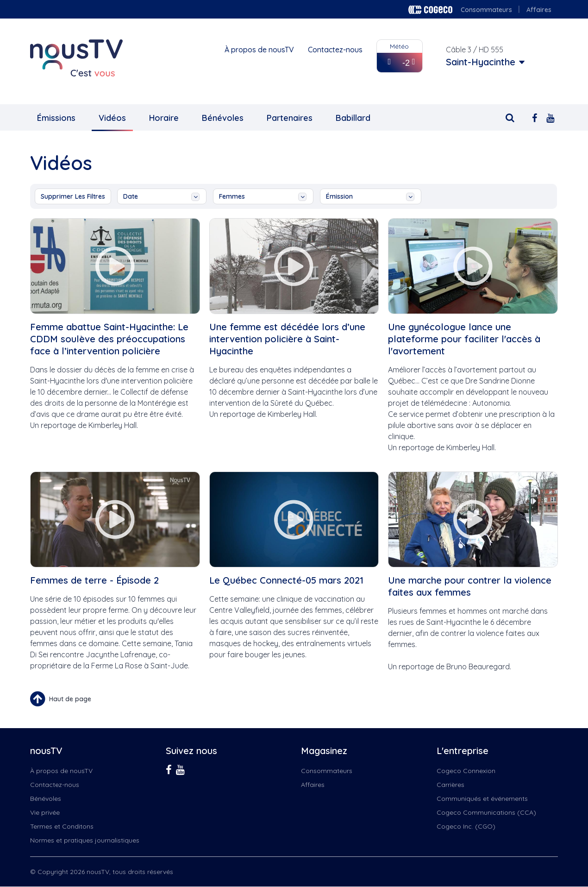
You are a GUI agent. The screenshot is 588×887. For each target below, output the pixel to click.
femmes (263, 197)
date (161, 197)
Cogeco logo (430, 10)
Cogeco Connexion (466, 771)
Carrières (450, 785)
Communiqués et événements (482, 799)
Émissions (56, 118)
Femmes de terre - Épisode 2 (94, 580)
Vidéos (112, 118)
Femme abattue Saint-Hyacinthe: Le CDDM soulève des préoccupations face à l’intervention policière (109, 339)
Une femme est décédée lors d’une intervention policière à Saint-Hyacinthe (287, 339)
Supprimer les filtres (73, 196)
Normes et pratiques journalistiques (85, 840)
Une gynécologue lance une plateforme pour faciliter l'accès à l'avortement (464, 339)
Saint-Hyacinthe (481, 62)
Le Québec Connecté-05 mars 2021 (286, 580)
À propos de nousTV (259, 50)
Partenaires (290, 118)
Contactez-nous (335, 50)
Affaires (539, 10)
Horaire (164, 118)
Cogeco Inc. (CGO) (466, 826)
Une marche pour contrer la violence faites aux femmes (470, 586)
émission (370, 197)
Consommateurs (486, 10)
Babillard (353, 118)
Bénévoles (223, 118)
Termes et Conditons (62, 826)
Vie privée (45, 812)
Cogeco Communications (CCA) (486, 812)
